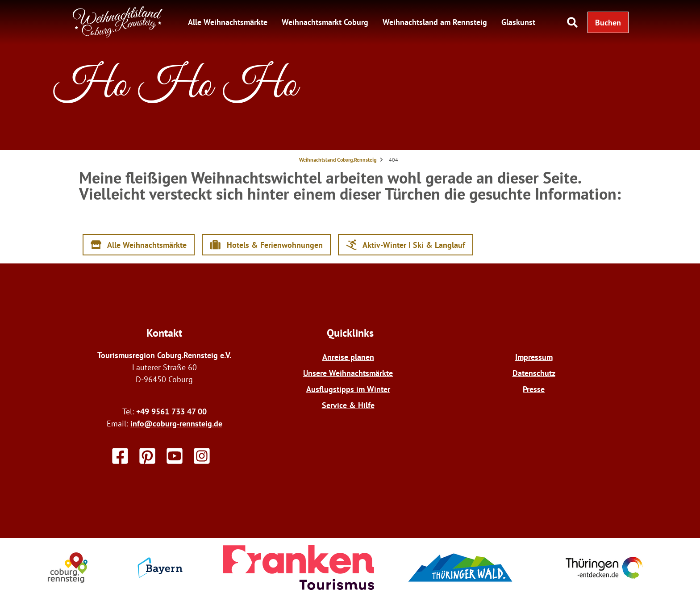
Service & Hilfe (348, 405)
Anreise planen (348, 357)
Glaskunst (518, 22)
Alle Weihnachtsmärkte (228, 22)
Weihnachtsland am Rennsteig (435, 22)
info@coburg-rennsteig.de (176, 424)
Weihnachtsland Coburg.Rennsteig (338, 160)
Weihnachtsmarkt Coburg (325, 22)
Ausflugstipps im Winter (348, 389)
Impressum (534, 357)
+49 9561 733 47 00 (171, 411)
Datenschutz (534, 373)
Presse (534, 389)
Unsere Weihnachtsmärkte (348, 373)
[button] (608, 22)
